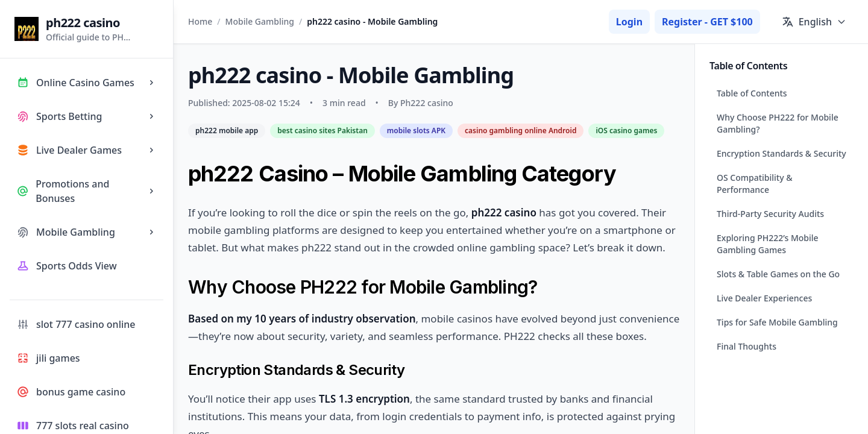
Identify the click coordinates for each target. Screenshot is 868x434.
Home (200, 21)
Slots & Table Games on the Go (778, 274)
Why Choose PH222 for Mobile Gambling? (778, 123)
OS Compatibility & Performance (755, 184)
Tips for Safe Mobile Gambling (777, 322)
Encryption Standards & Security (782, 153)
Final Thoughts (747, 346)
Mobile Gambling (260, 21)
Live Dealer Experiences (764, 298)
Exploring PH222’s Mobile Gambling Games (768, 244)
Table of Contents (752, 93)
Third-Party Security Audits (770, 214)
